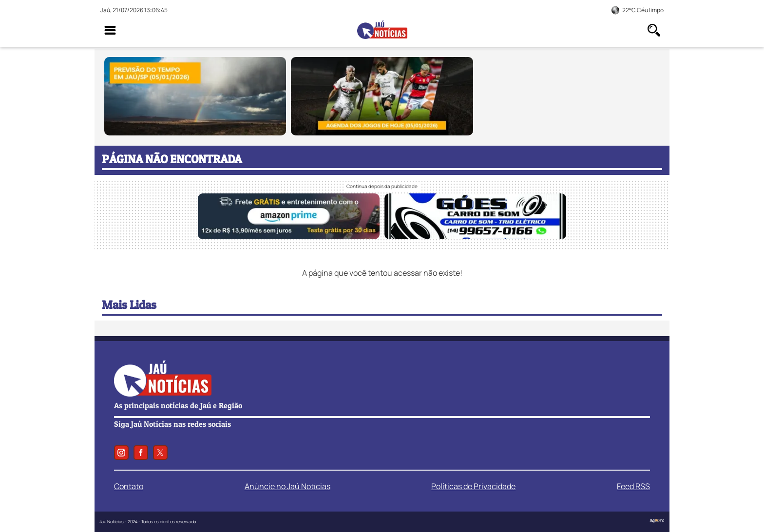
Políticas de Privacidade (473, 486)
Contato (129, 486)
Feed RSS (633, 486)
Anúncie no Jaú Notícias (287, 486)
